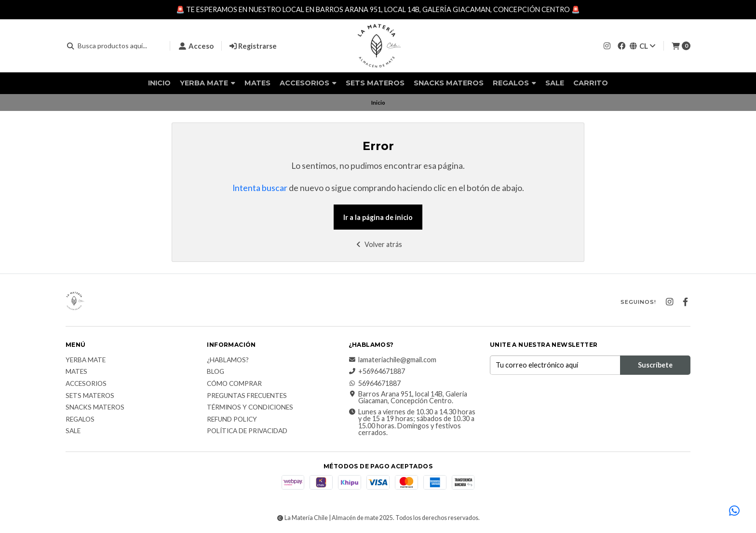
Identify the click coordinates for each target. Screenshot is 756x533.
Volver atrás (378, 244)
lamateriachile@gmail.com (392, 360)
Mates (257, 83)
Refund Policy (232, 420)
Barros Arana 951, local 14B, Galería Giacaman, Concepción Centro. (408, 398)
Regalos (514, 83)
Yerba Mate (208, 83)
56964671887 (375, 383)
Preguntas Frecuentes (247, 396)
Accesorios (308, 83)
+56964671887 (377, 371)
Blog (216, 372)
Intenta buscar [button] (260, 188)
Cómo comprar (234, 384)
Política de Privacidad (247, 431)
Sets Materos (375, 83)
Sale (555, 83)
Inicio (159, 83)
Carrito (591, 83)
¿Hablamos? (228, 360)
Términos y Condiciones (250, 408)
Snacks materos (449, 83)
